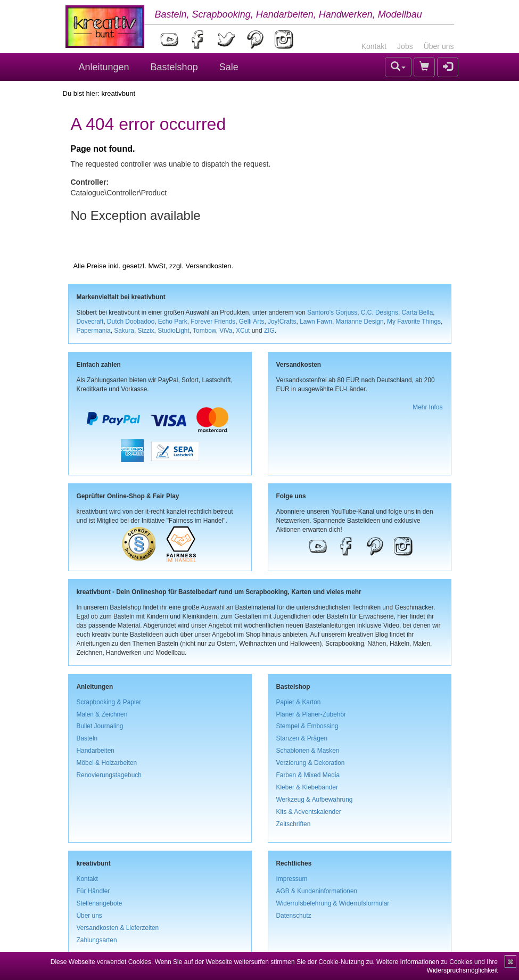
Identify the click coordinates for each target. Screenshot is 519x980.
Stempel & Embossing (307, 726)
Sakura (124, 331)
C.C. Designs (380, 312)
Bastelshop (174, 67)
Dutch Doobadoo (131, 322)
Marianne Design (360, 322)
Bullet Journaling (100, 726)
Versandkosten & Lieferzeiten (118, 928)
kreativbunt (118, 93)
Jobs (405, 46)
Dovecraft (90, 322)
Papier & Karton (299, 702)
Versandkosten (208, 266)
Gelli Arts (252, 322)
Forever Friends (213, 322)
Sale (229, 67)
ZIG (269, 331)
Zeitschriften (294, 824)
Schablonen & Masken (308, 751)
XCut (243, 331)
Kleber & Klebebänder (307, 787)
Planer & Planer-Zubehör (311, 714)
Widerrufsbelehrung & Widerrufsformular (333, 903)
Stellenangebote (100, 903)
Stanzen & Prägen (302, 738)
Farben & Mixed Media (308, 775)
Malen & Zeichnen (102, 714)
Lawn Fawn (316, 322)
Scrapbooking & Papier (109, 702)
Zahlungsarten (97, 940)
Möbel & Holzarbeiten (107, 763)
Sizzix (146, 331)
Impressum (292, 879)
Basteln (87, 738)
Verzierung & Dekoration (311, 763)
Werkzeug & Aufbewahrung (315, 800)
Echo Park (173, 322)
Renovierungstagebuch (109, 775)
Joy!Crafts (282, 322)
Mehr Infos (427, 407)
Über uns (439, 46)
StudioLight (174, 331)
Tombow (204, 331)
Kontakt (374, 46)
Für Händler (93, 891)
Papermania (94, 331)
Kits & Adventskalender (309, 812)
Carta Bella (418, 312)
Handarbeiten (96, 751)
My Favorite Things (414, 322)
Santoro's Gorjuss (332, 312)
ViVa (226, 331)
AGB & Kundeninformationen (317, 891)
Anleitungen (104, 67)
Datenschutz (294, 916)
